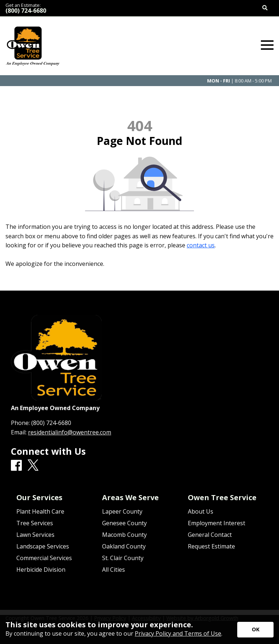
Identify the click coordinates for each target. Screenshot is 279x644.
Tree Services (35, 523)
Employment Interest (217, 523)
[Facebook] (16, 466)
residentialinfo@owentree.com (70, 432)
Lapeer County (122, 511)
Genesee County (124, 523)
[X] (33, 465)
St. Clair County (123, 558)
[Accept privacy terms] (255, 630)
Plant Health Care (40, 511)
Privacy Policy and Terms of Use (178, 633)
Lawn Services (35, 535)
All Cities (114, 570)
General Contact (210, 535)
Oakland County (124, 546)
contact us (201, 245)
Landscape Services (43, 546)
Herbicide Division (41, 570)
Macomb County (124, 535)
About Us (201, 511)
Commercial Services (44, 558)
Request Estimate (211, 546)
